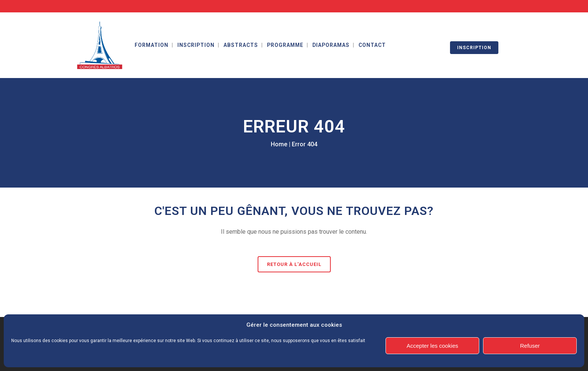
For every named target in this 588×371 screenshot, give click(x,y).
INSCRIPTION (474, 48)
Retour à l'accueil (294, 264)
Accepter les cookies (432, 346)
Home (279, 144)
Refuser (530, 346)
